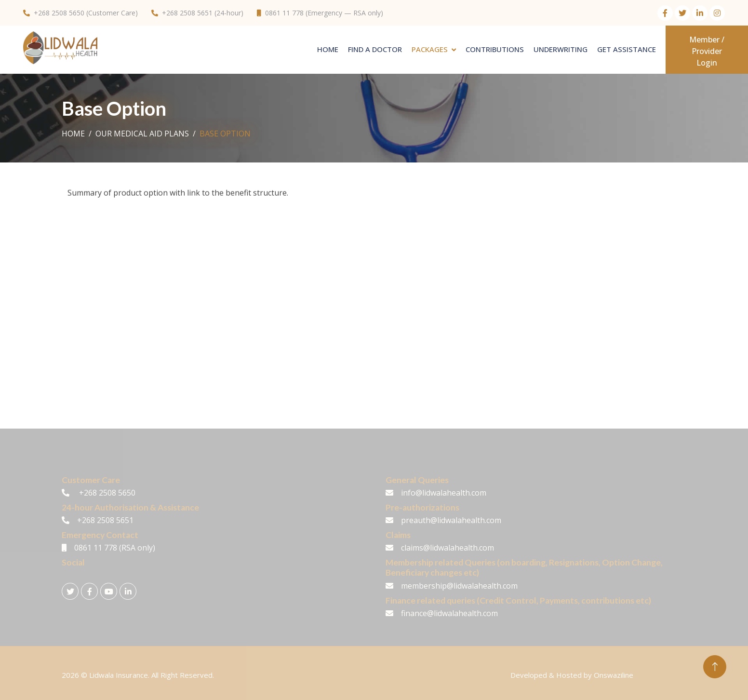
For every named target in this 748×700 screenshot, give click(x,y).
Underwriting (561, 49)
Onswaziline (614, 675)
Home (328, 49)
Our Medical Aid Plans (142, 134)
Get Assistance (627, 49)
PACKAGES (430, 49)
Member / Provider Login (707, 51)
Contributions (495, 49)
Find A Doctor (375, 49)
